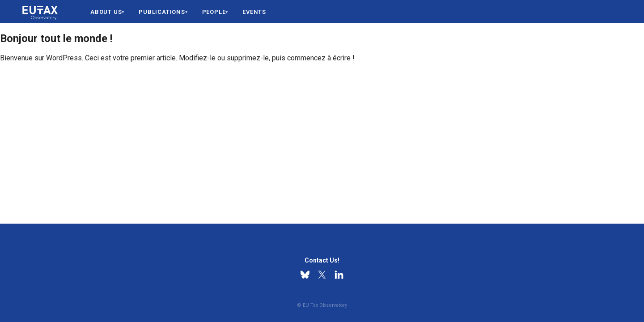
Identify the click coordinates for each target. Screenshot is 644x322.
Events (254, 12)
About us (106, 12)
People (214, 12)
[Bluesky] (305, 275)
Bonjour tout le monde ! (56, 38)
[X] (322, 275)
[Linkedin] (339, 275)
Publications (162, 12)
